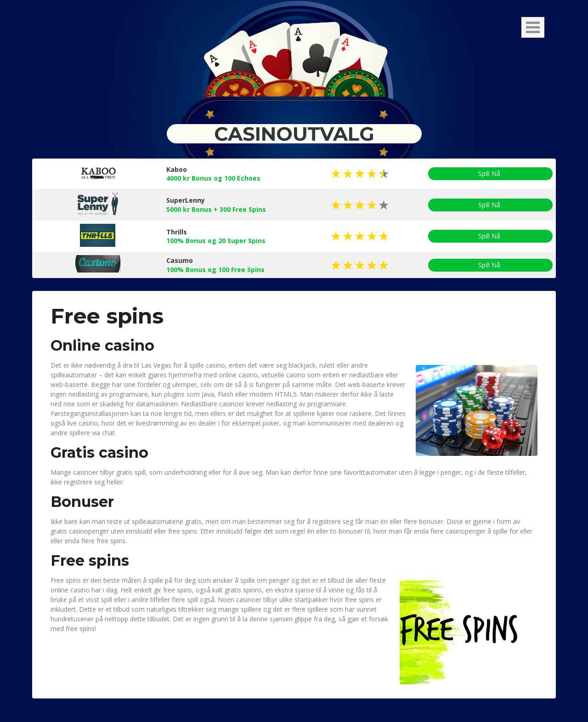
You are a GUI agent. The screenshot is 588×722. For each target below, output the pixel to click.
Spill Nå (490, 174)
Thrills (177, 232)
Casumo (180, 260)
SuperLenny (186, 200)
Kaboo (177, 169)
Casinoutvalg (294, 134)
